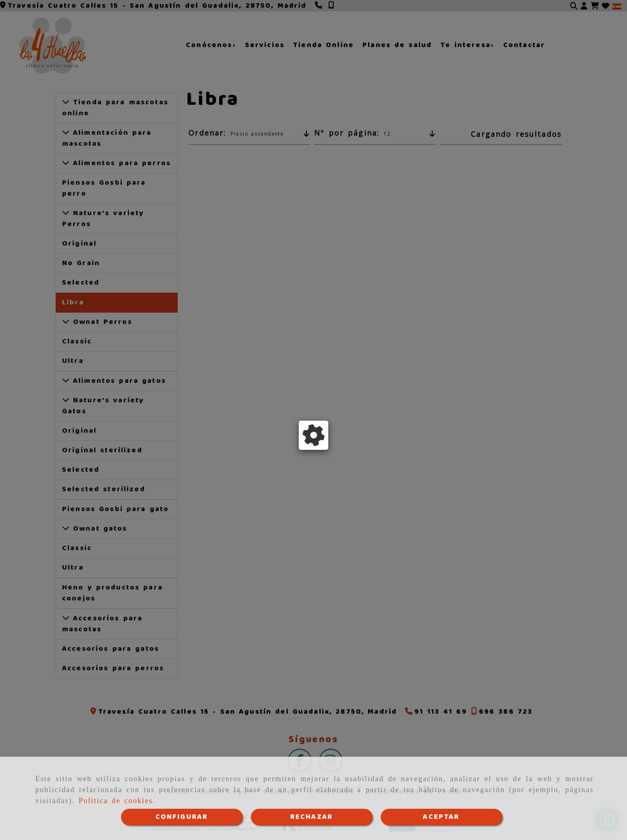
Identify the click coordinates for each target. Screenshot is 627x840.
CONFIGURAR (182, 817)
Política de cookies (116, 801)
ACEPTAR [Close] (441, 817)
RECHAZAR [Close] (311, 817)
